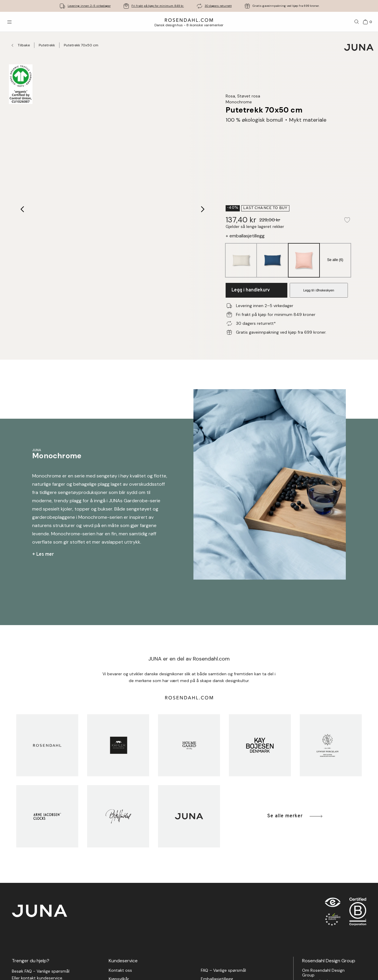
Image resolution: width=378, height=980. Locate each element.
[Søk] (357, 22)
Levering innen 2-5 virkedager (89, 6)
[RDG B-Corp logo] (358, 913)
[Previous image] (23, 209)
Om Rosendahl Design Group (323, 973)
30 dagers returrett (218, 6)
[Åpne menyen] (9, 22)
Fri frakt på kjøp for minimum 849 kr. (158, 6)
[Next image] (203, 209)
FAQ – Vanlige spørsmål (223, 970)
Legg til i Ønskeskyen (319, 290)
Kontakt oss (120, 970)
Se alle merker (295, 816)
